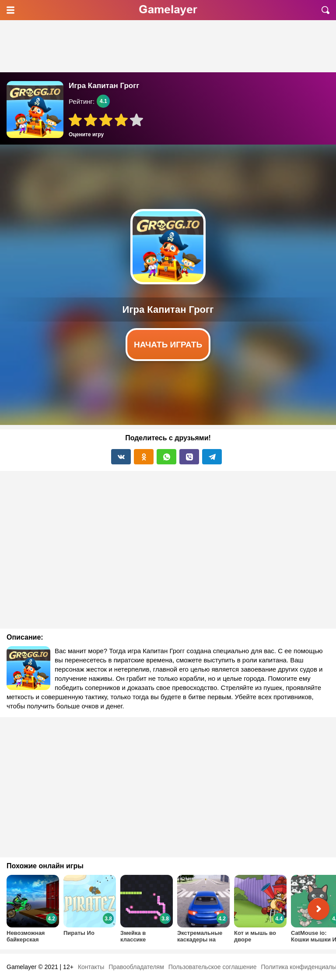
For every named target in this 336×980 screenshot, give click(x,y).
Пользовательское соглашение (213, 967)
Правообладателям (136, 967)
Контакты (91, 967)
